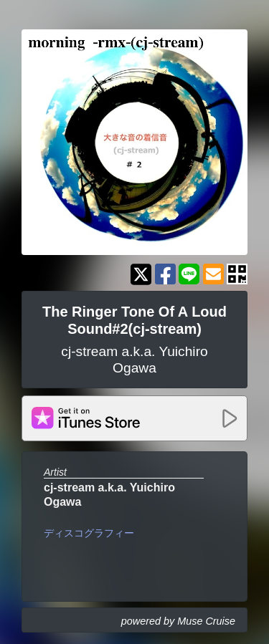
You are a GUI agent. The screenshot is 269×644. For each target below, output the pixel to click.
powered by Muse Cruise (178, 621)
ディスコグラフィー (89, 533)
